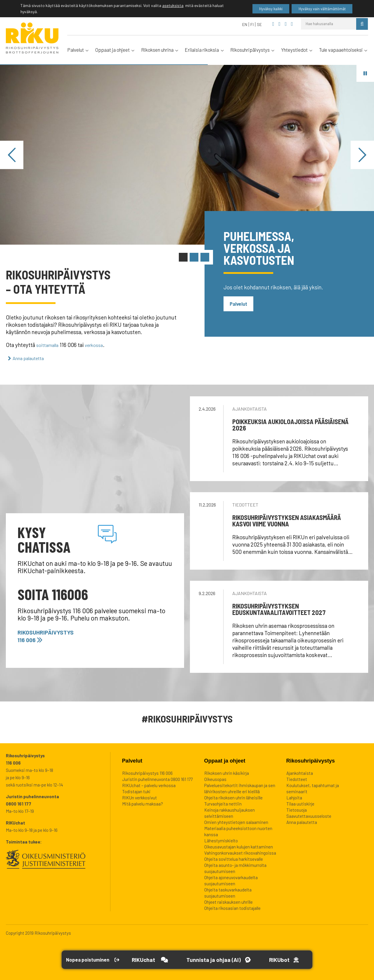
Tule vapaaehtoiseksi (341, 50)
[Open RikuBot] (298, 960)
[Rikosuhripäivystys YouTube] (279, 24)
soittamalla (49, 345)
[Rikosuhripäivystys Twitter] (286, 24)
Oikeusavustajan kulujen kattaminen (239, 846)
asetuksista (173, 6)
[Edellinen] (12, 155)
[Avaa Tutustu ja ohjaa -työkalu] (231, 960)
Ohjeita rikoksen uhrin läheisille (233, 797)
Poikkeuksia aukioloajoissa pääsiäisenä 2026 (290, 424)
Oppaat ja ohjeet (112, 50)
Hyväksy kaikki (257, 9)
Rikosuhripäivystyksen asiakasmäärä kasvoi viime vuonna (287, 520)
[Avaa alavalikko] (87, 50)
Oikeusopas (215, 779)
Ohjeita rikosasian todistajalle (232, 908)
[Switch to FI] (252, 24)
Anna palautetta (33, 358)
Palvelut (76, 50)
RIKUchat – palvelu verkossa (149, 785)
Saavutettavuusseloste (309, 815)
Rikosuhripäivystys (250, 50)
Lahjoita (294, 797)
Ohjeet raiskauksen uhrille (228, 901)
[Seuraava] (362, 155)
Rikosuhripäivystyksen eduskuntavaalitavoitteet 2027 (279, 609)
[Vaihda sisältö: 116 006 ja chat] (183, 257)
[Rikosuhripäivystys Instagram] (292, 24)
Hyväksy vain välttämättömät (317, 9)
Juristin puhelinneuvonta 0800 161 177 (157, 779)
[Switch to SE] (259, 24)
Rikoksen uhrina (157, 50)
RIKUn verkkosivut (140, 797)
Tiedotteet (245, 504)
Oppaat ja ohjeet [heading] (225, 760)
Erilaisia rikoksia (202, 50)
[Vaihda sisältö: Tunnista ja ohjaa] (194, 257)
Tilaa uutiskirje (300, 803)
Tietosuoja (297, 809)
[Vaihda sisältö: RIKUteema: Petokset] (205, 257)
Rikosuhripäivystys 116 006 (51, 635)
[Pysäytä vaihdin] (365, 73)
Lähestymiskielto (221, 840)
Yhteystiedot (294, 50)
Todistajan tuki (136, 791)
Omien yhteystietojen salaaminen (236, 822)
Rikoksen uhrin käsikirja (227, 772)
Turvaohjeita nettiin (223, 803)
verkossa (99, 345)
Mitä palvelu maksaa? (143, 803)
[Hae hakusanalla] (329, 24)
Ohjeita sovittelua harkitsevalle (234, 858)
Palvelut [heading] (132, 760)
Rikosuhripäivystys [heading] (311, 760)
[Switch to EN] (245, 24)
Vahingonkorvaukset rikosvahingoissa (240, 852)
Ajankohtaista (250, 408)
